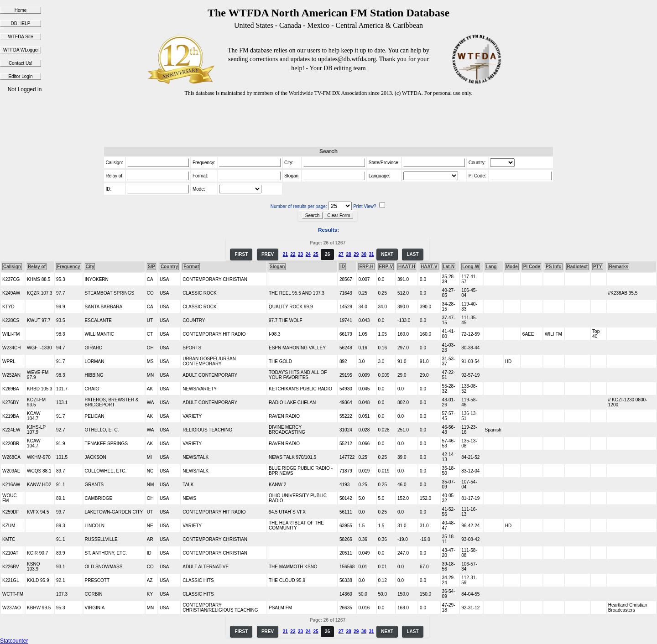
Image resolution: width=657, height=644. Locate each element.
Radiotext (578, 267)
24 (308, 254)
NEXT (387, 254)
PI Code (532, 267)
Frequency (69, 267)
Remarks (619, 267)
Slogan (277, 267)
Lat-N (449, 267)
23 (300, 254)
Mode (512, 267)
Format (191, 267)
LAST (412, 254)
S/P (151, 267)
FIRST (241, 254)
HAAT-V (429, 267)
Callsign (12, 267)
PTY (597, 267)
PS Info (553, 267)
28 (348, 254)
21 (285, 254)
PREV (268, 254)
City (90, 267)
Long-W (471, 267)
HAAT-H (407, 267)
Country (169, 267)
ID (343, 267)
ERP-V (386, 267)
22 (293, 254)
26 (327, 254)
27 (341, 254)
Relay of (37, 267)
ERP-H (366, 267)
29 (356, 254)
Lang (491, 267)
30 (364, 254)
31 (372, 254)
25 (315, 254)
